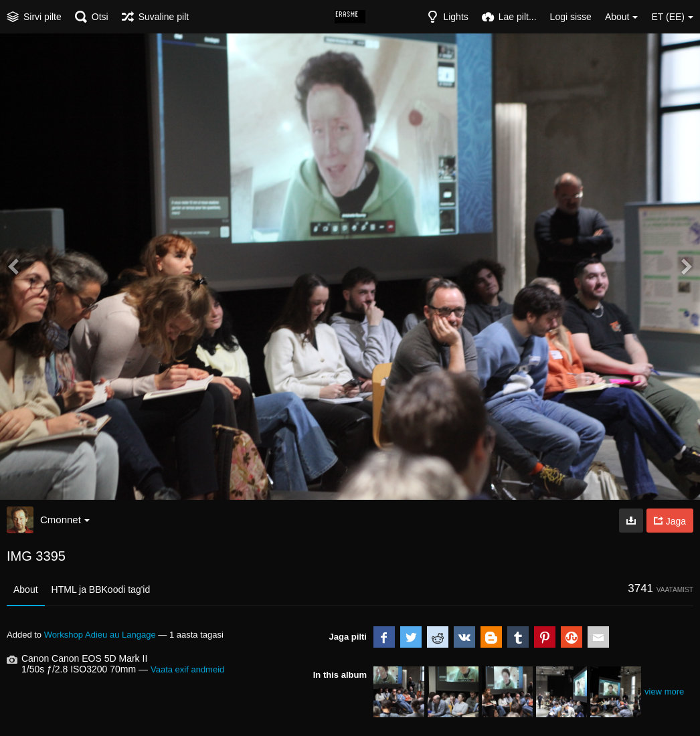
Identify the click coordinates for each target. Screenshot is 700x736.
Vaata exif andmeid (187, 669)
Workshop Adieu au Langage (100, 635)
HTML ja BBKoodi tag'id (101, 589)
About (26, 589)
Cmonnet (65, 520)
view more (664, 692)
